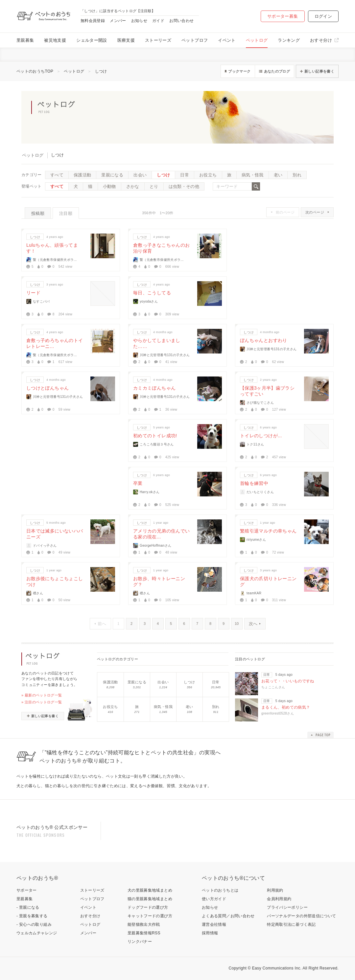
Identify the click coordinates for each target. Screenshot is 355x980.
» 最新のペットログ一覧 (42, 695)
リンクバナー (140, 942)
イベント (227, 40)
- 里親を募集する (32, 916)
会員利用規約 (279, 899)
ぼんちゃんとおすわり (264, 340)
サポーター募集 (283, 16)
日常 (185, 175)
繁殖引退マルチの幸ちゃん (268, 531)
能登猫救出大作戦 (144, 924)
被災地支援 (55, 40)
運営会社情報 (214, 924)
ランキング (289, 40)
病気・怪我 (253, 175)
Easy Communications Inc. (277, 968)
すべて (57, 175)
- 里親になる (28, 907)
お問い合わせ (181, 21)
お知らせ (139, 21)
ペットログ (257, 40)
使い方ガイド (214, 899)
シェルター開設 (92, 40)
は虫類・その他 (184, 186)
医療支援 (126, 40)
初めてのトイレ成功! (155, 436)
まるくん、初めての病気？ (286, 707)
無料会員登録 (93, 21)
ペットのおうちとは (220, 890)
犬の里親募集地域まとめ (150, 890)
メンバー (118, 21)
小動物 (109, 186)
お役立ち (208, 175)
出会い (140, 175)
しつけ (101, 71)
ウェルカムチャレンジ (37, 933)
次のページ (315, 212)
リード (33, 293)
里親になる (112, 175)
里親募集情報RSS (144, 933)
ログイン (323, 16)
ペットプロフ (195, 40)
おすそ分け (321, 40)
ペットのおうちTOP (35, 71)
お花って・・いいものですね (288, 681)
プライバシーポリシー (287, 907)
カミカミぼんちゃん (154, 388)
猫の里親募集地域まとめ (150, 899)
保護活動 (82, 175)
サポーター (27, 890)
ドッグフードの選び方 (148, 907)
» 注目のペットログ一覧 (42, 702)
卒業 (138, 483)
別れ (297, 175)
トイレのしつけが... (261, 436)
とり (154, 186)
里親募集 (25, 40)
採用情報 (210, 933)
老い (278, 175)
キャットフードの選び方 (150, 916)
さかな (133, 186)
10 (237, 624)
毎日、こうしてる (152, 293)
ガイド (158, 21)
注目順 (66, 213)
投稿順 (38, 213)
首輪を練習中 (254, 483)
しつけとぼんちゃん (47, 388)
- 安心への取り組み (34, 924)
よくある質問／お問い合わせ (228, 916)
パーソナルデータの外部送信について (301, 916)
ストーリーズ (158, 40)
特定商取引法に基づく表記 (291, 924)
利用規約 (275, 890)
